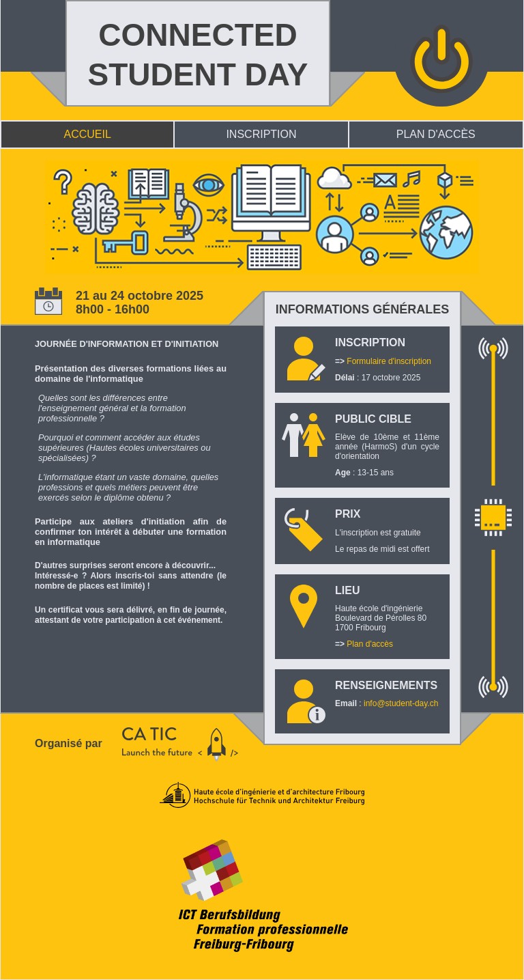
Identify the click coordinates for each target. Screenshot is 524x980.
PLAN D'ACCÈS (436, 134)
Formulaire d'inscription (389, 361)
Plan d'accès (370, 644)
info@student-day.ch (401, 703)
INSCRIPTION (261, 134)
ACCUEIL (88, 134)
